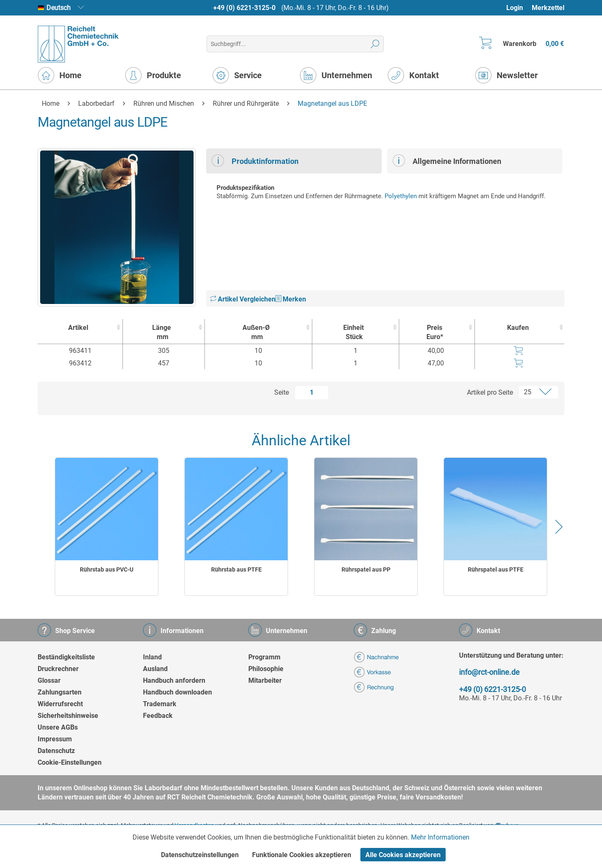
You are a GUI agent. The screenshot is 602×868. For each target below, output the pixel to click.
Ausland (155, 669)
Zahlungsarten (60, 692)
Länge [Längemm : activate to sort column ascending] (162, 333)
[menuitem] (519, 8)
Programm (264, 657)
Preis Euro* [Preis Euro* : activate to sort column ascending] (435, 332)
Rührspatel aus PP (366, 569)
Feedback (158, 716)
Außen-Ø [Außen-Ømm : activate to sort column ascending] (256, 333)
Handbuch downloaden (177, 692)
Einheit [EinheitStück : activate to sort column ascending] (354, 333)
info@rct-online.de (489, 672)
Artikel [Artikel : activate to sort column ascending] (78, 328)
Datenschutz (56, 751)
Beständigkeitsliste (66, 657)
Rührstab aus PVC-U (107, 569)
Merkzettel (548, 8)
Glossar (49, 680)
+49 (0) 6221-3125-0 (244, 8)
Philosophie (266, 669)
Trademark (160, 704)
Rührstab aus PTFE (236, 569)
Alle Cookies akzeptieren (403, 855)
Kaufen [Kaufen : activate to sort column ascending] (518, 328)
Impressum (55, 739)
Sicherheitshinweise (68, 716)
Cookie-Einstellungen (70, 762)
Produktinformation (255, 161)
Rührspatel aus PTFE (496, 569)
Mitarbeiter (265, 680)
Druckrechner (58, 669)
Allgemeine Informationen (447, 161)
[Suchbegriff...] (295, 44)
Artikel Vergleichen (243, 299)
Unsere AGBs (58, 727)
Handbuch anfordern (174, 680)
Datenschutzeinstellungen (200, 855)
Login (515, 8)
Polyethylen (401, 196)
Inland (152, 657)
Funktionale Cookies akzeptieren (302, 855)
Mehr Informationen (440, 837)
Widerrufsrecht (60, 704)
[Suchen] (375, 44)
